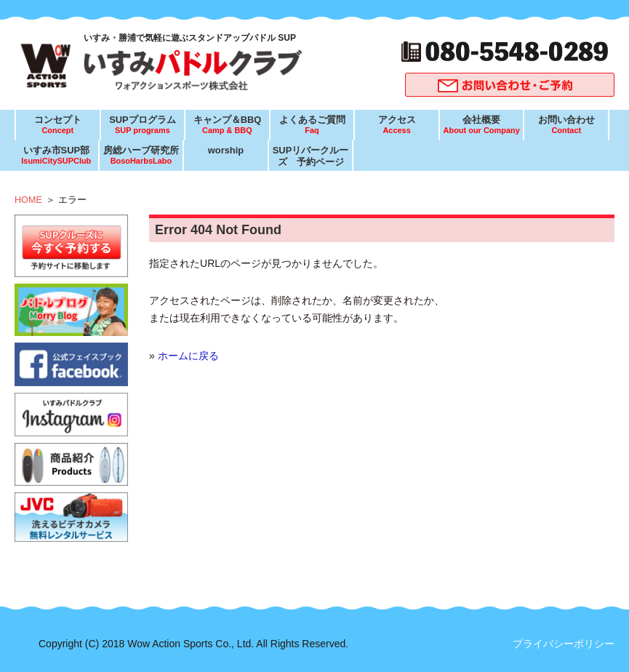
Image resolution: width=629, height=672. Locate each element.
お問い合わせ (566, 125)
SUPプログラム (143, 125)
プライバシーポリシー (564, 644)
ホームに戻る (188, 356)
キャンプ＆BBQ (227, 125)
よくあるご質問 (312, 125)
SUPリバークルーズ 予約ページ (311, 156)
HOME (28, 200)
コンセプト (57, 125)
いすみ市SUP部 (56, 156)
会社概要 (481, 125)
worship (226, 150)
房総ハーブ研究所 (141, 156)
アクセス (396, 125)
